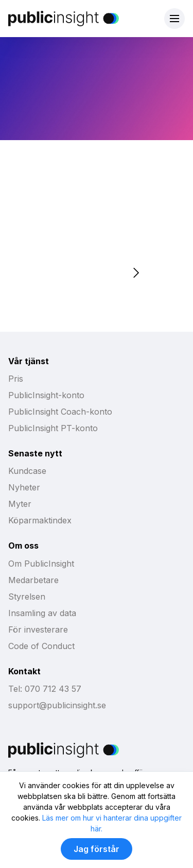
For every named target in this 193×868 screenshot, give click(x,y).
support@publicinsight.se (57, 705)
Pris (16, 379)
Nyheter (24, 487)
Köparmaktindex (40, 520)
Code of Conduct (41, 646)
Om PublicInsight (41, 564)
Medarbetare (33, 580)
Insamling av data (42, 613)
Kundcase (27, 471)
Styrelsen (27, 597)
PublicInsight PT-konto (53, 428)
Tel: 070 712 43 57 (45, 689)
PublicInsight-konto (46, 395)
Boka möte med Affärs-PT (64, 241)
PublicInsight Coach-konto (60, 412)
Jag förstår (97, 849)
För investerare (38, 629)
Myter (20, 504)
